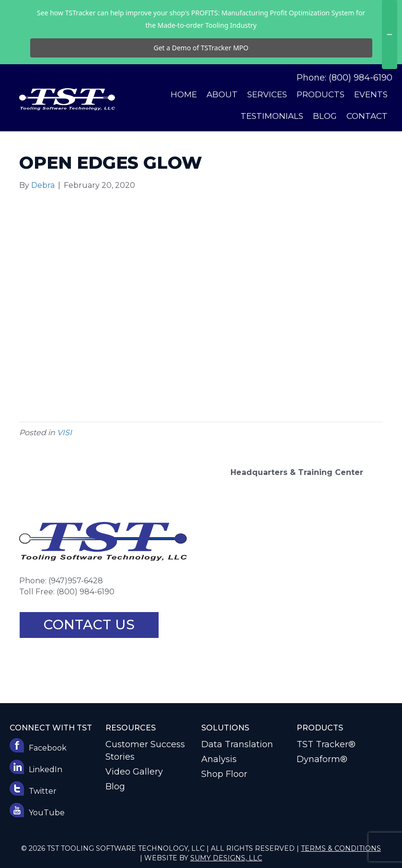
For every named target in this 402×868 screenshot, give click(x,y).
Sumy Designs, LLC (226, 858)
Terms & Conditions (341, 848)
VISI (64, 433)
